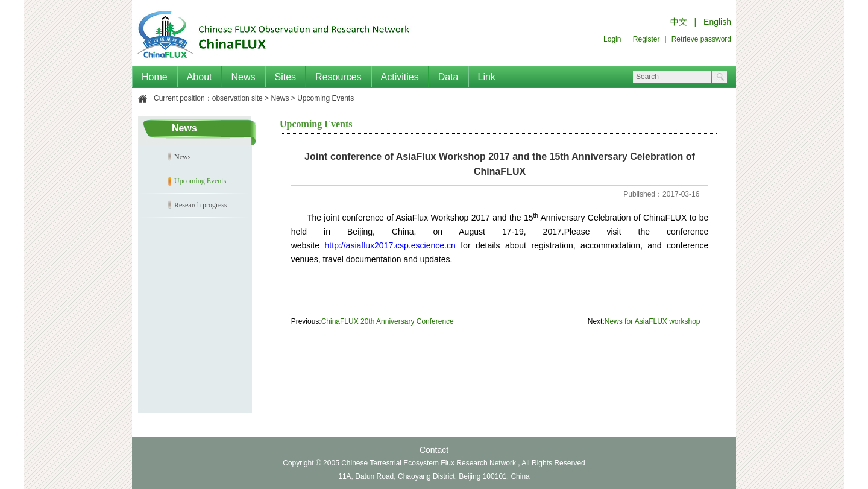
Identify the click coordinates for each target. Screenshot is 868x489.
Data (448, 77)
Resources (338, 77)
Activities (400, 77)
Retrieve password (701, 39)
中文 (679, 22)
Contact (434, 450)
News (244, 77)
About (200, 77)
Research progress (201, 205)
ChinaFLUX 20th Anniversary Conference (388, 321)
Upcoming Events (325, 98)
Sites (286, 77)
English (717, 22)
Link (487, 77)
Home (155, 77)
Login (612, 39)
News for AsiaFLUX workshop (653, 321)
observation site (237, 98)
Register (646, 39)
